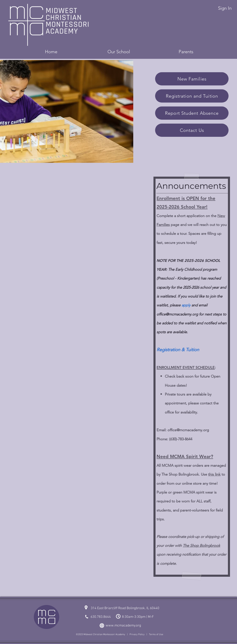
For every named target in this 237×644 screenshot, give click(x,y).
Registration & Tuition (178, 350)
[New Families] (192, 79)
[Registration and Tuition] (192, 96)
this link (214, 474)
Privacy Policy (137, 635)
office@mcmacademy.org (188, 430)
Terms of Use (156, 635)
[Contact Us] (192, 130)
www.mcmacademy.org (123, 626)
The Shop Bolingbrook (201, 546)
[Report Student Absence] (192, 113)
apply (186, 305)
